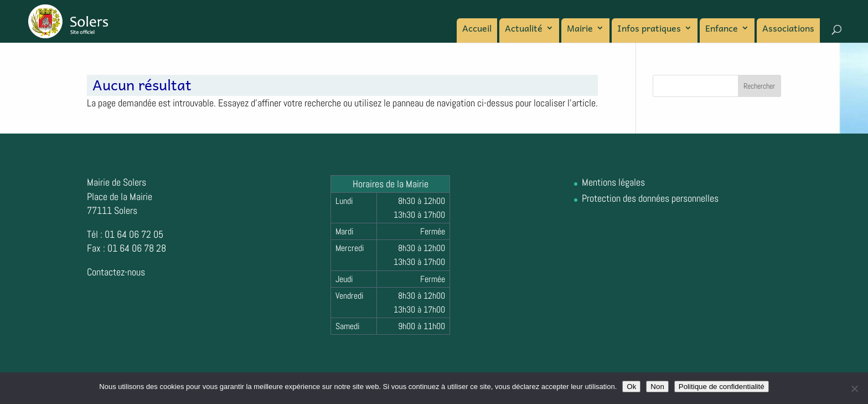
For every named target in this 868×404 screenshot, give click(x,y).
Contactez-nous (116, 272)
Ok (631, 387)
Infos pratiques (649, 29)
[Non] (854, 388)
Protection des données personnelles (650, 198)
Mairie (580, 29)
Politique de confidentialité (722, 387)
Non (657, 387)
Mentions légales (613, 182)
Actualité (524, 29)
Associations (788, 29)
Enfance (722, 29)
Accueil (477, 29)
